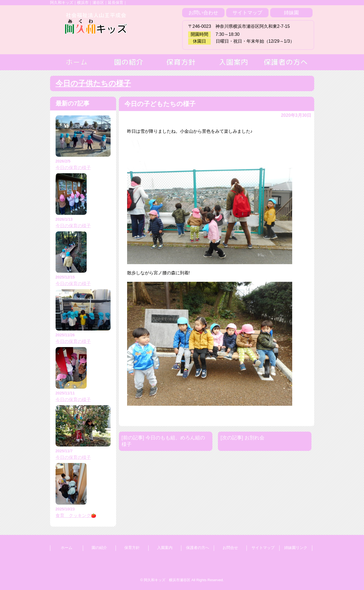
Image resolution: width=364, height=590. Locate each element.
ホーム (67, 548)
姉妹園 (291, 13)
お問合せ (230, 548)
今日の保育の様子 (73, 168)
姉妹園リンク (296, 548)
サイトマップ (247, 13)
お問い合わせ (203, 13)
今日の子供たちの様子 (93, 83)
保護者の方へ (198, 548)
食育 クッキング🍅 (76, 515)
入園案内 (165, 548)
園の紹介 (99, 548)
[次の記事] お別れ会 (243, 438)
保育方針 (132, 548)
